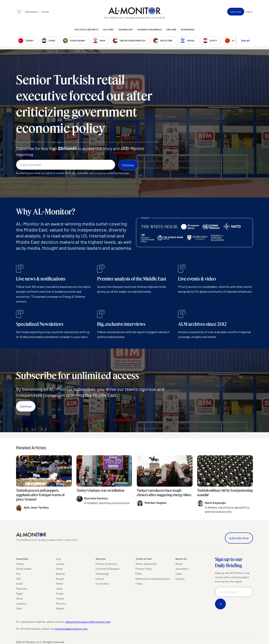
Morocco (61, 603)
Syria (19, 608)
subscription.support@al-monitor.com (88, 622)
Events (45, 12)
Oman (59, 569)
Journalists (182, 569)
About (179, 564)
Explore (171, 29)
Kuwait (60, 579)
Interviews (188, 29)
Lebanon (21, 603)
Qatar (20, 598)
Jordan (60, 564)
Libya (59, 589)
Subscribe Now (239, 538)
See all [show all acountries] (245, 40)
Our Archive (102, 584)
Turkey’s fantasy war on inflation (100, 490)
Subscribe (236, 12)
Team (179, 574)
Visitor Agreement (146, 564)
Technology (126, 29)
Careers (180, 579)
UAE (19, 579)
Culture (108, 29)
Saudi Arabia (24, 569)
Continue (26, 406)
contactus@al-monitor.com (71, 629)
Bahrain (60, 574)
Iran (18, 574)
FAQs (139, 574)
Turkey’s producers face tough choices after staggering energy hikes (164, 493)
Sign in (249, 12)
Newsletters (32, 12)
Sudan (60, 593)
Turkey (20, 564)
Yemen (60, 584)
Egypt (20, 593)
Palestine (22, 589)
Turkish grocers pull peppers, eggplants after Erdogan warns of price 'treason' (40, 495)
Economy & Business (150, 29)
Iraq (58, 559)
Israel (19, 584)
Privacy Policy (144, 569)
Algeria (60, 608)
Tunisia (60, 598)
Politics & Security (87, 29)
